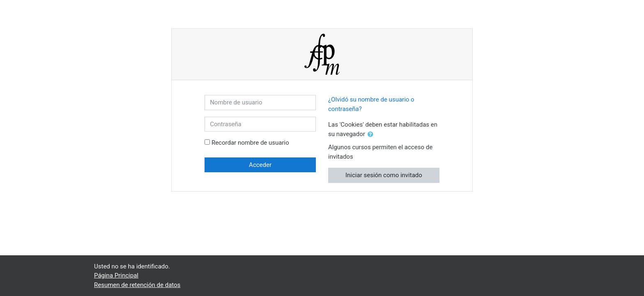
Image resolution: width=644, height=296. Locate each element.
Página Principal (116, 275)
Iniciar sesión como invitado (384, 175)
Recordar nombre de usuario (250, 143)
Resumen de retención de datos (137, 285)
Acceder (260, 165)
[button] (372, 135)
